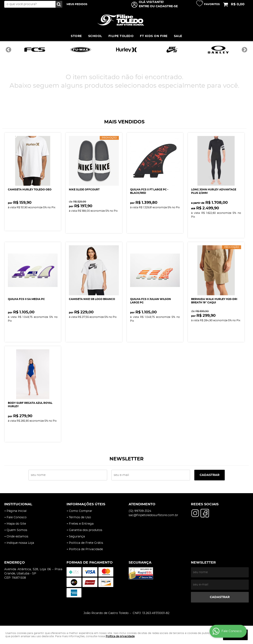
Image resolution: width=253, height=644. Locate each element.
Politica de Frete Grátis (86, 543)
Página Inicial (17, 511)
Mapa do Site (16, 524)
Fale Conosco (17, 517)
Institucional (18, 504)
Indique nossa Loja (20, 543)
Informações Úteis (86, 504)
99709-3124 (140, 511)
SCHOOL (95, 36)
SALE (178, 36)
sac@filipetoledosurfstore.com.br (153, 515)
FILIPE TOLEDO (121, 36)
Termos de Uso (80, 517)
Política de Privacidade (86, 549)
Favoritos (212, 4)
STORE (76, 36)
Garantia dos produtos (86, 530)
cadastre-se (167, 6)
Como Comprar (81, 511)
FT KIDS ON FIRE (154, 36)
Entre (144, 6)
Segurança (77, 537)
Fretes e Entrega (81, 524)
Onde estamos (17, 537)
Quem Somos (17, 530)
